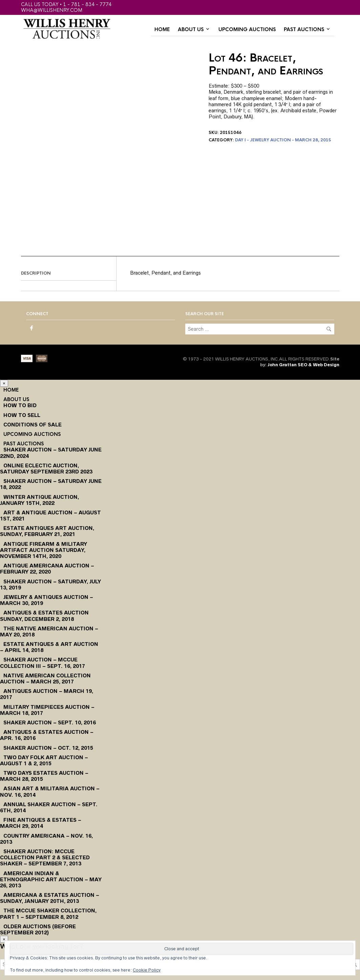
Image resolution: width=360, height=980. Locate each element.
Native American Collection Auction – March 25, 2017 (45, 679)
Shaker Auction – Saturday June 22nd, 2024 (51, 453)
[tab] (69, 274)
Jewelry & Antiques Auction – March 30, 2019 (47, 600)
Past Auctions (304, 29)
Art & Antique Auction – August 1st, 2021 (50, 516)
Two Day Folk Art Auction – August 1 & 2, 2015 (44, 760)
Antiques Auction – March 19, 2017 (47, 694)
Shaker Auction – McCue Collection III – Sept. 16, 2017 (43, 663)
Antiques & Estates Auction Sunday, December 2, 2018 (44, 616)
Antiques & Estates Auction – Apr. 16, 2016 (47, 735)
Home (162, 29)
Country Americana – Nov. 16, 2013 (46, 839)
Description (36, 273)
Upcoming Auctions (247, 29)
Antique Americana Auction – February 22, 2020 (47, 569)
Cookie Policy (147, 970)
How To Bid (20, 405)
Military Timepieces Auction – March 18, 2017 (47, 710)
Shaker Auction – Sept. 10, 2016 (50, 722)
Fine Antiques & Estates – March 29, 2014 (41, 823)
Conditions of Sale (33, 425)
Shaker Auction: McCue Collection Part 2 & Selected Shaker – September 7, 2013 (45, 857)
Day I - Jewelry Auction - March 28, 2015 (283, 140)
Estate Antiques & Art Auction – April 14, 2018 (49, 647)
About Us (191, 29)
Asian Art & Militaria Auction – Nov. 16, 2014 (50, 791)
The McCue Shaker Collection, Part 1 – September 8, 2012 (48, 914)
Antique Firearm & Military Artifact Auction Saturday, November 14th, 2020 (44, 550)
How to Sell (22, 415)
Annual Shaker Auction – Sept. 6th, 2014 (49, 807)
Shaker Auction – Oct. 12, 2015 (48, 748)
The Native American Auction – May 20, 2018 (49, 632)
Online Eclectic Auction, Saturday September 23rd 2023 (46, 469)
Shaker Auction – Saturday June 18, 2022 (51, 484)
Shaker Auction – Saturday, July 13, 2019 (50, 585)
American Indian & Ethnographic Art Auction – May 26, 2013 (51, 879)
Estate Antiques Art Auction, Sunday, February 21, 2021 (47, 531)
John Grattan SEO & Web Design (303, 365)
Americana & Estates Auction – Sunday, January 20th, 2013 (50, 898)
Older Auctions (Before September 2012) (38, 929)
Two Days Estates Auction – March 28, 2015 (44, 776)
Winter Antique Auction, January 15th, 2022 (39, 500)
